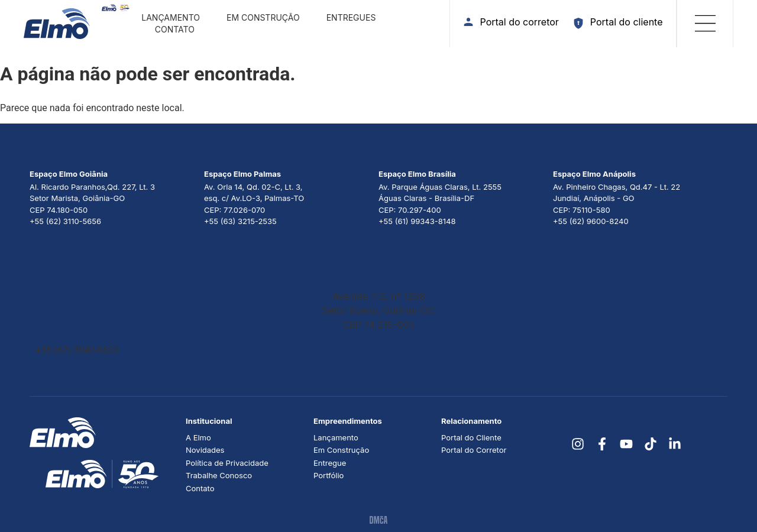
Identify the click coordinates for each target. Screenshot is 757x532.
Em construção (263, 17)
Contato (175, 29)
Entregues (351, 17)
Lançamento (171, 17)
